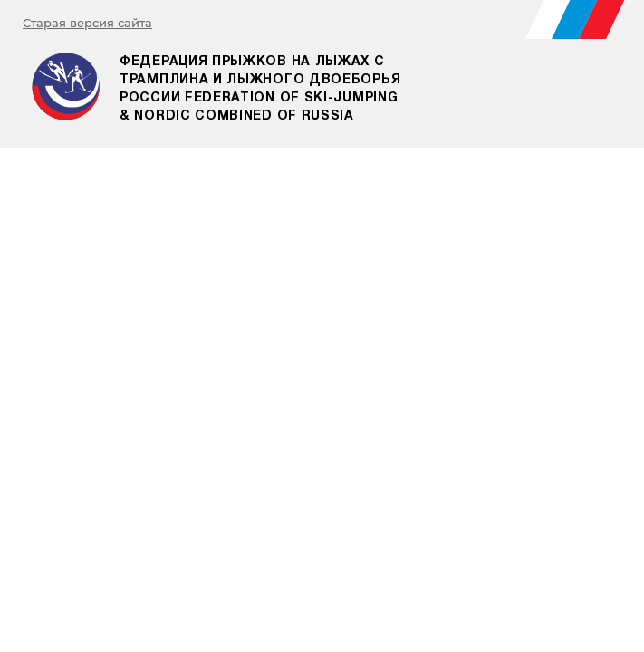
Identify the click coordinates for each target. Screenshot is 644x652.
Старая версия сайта (87, 23)
